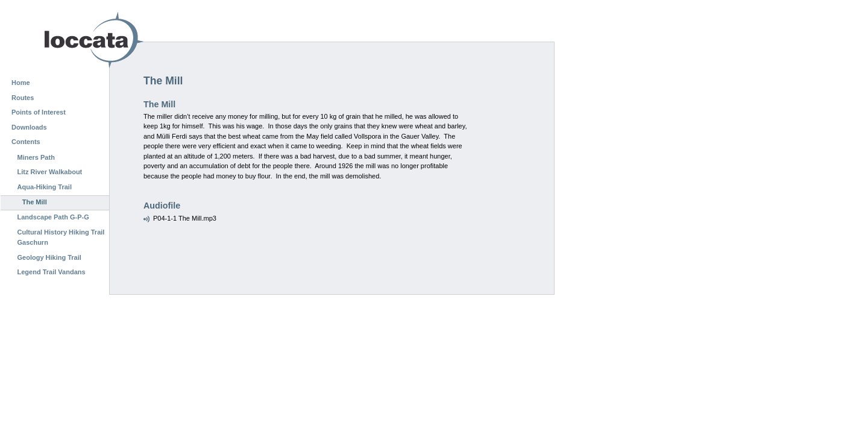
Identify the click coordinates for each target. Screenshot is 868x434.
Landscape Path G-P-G (53, 217)
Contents (26, 142)
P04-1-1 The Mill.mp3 (185, 218)
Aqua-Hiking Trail (45, 187)
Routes (23, 98)
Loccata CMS (63, 40)
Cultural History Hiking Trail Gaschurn (61, 237)
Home (21, 83)
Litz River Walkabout (50, 172)
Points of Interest (39, 112)
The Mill (35, 202)
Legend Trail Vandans (52, 272)
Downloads (29, 127)
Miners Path (36, 157)
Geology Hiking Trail (49, 257)
